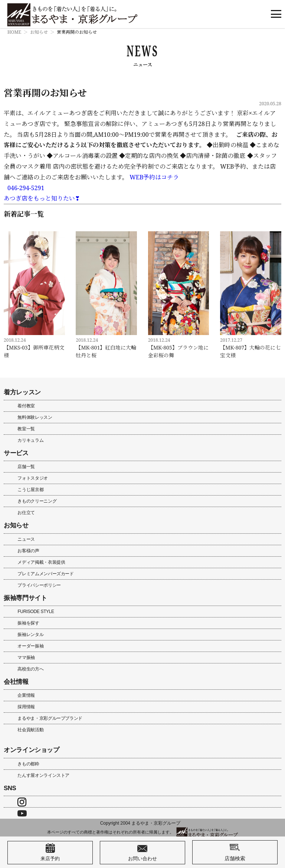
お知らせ (39, 32)
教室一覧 (26, 429)
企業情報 (26, 695)
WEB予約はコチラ (154, 177)
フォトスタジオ (32, 478)
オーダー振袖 (30, 646)
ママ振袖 (26, 657)
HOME (14, 32)
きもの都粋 (28, 764)
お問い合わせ (142, 852)
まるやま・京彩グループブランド (50, 718)
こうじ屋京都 (30, 490)
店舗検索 (235, 852)
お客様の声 (28, 551)
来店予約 (50, 852)
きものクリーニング (37, 501)
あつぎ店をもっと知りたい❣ (42, 198)
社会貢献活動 (30, 730)
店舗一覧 (26, 467)
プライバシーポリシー (39, 585)
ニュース (26, 539)
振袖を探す (28, 623)
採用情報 (26, 707)
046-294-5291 (26, 188)
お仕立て (26, 513)
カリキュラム (30, 440)
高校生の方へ (30, 669)
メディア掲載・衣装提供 (41, 562)
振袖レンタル (30, 635)
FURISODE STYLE (36, 612)
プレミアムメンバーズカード (45, 574)
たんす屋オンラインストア (43, 775)
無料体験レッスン (35, 417)
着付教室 (26, 406)
